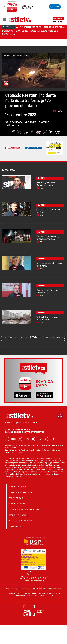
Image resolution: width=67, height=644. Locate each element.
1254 (21, 337)
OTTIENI (55, 7)
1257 (40, 337)
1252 (10, 337)
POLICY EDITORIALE (18, 487)
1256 (33, 337)
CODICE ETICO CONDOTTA (20, 492)
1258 (46, 337)
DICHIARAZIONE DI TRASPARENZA (24, 509)
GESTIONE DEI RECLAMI (19, 515)
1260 (57, 337)
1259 (52, 337)
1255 (27, 337)
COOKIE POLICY (16, 526)
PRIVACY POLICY (16, 498)
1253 (15, 337)
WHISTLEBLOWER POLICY (20, 521)
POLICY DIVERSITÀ (17, 504)
